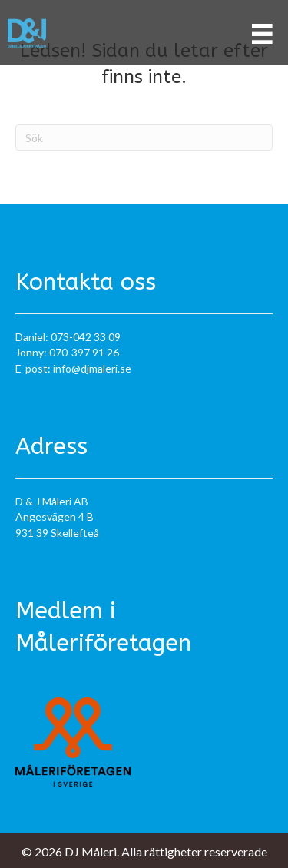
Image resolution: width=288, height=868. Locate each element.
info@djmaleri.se (92, 368)
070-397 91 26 (84, 352)
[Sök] (144, 137)
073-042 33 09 (86, 337)
